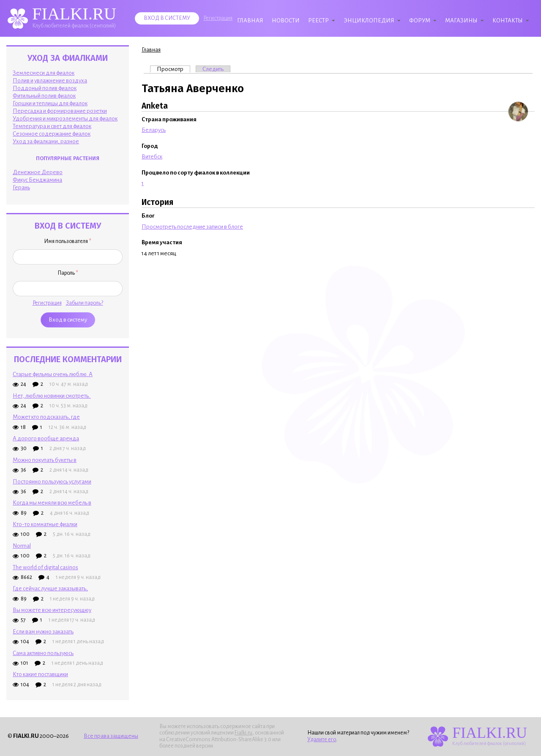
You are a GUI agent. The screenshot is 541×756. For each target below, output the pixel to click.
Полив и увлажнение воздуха (50, 81)
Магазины (461, 20)
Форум (420, 20)
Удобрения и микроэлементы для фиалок (65, 119)
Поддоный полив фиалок (45, 88)
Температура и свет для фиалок (52, 126)
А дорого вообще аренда (46, 438)
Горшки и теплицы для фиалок (50, 103)
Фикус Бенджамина (37, 180)
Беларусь (154, 130)
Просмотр (174, 69)
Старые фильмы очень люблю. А (53, 374)
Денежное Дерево (38, 172)
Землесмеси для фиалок (44, 73)
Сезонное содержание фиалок (52, 134)
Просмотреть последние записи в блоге (192, 227)
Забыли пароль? (85, 303)
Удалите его (322, 740)
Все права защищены (111, 736)
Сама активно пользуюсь (43, 653)
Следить (213, 69)
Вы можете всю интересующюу (52, 610)
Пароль (68, 273)
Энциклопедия (369, 20)
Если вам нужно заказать (43, 632)
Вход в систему (167, 18)
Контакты (508, 20)
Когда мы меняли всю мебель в (52, 503)
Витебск (152, 157)
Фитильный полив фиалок (44, 96)
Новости (286, 20)
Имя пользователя (68, 241)
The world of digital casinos (45, 567)
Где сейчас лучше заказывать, (50, 588)
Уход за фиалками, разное (46, 141)
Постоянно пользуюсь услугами (52, 482)
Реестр (318, 20)
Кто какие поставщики (40, 674)
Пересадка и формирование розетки (60, 111)
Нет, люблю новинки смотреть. (52, 396)
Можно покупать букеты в (45, 460)
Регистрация (218, 18)
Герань (21, 187)
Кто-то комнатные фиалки (45, 524)
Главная (250, 20)
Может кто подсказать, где (46, 417)
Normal (22, 546)
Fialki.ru (243, 733)
